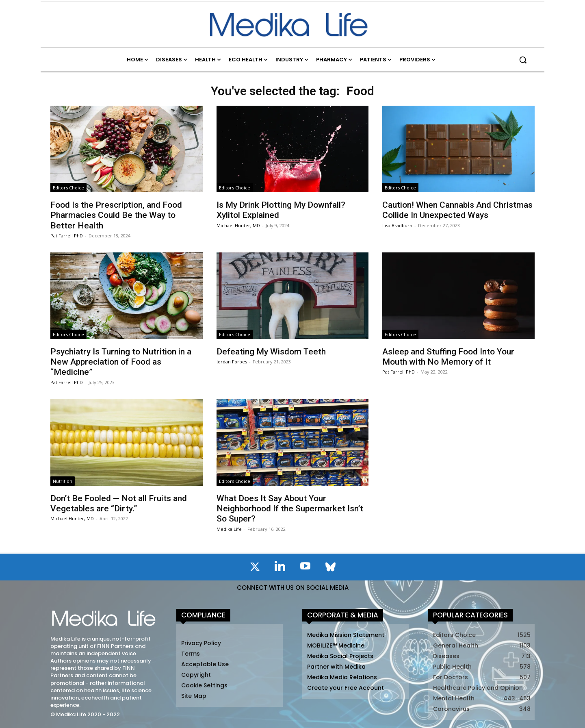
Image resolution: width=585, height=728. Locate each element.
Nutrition (63, 481)
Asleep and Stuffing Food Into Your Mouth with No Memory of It (448, 357)
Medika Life (229, 529)
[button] (523, 60)
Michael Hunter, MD (238, 225)
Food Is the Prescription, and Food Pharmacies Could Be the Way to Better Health (116, 215)
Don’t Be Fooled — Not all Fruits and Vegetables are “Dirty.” (119, 503)
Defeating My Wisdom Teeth (271, 352)
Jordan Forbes (232, 362)
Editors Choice (68, 188)
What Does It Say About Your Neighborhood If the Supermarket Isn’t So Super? (290, 509)
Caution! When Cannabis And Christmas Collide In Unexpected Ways (457, 210)
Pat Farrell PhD (67, 236)
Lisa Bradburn (397, 225)
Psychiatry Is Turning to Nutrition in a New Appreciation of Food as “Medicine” (121, 362)
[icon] (255, 568)
